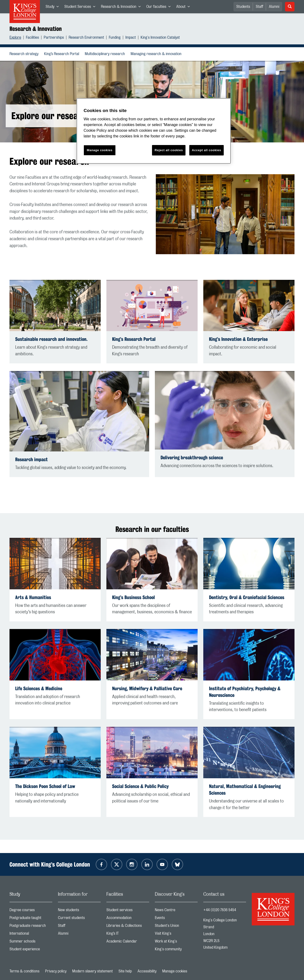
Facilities (32, 38)
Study (54, 8)
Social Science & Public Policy (140, 786)
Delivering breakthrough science (192, 457)
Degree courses (31, 911)
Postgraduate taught (31, 919)
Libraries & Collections (128, 927)
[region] (154, 131)
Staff (259, 7)
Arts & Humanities (33, 597)
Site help (125, 971)
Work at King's (176, 942)
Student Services (81, 8)
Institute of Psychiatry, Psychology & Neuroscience (245, 692)
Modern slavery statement (93, 971)
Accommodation (128, 919)
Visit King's (176, 935)
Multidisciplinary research (106, 54)
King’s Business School (133, 597)
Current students (79, 919)
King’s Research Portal (63, 54)
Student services (128, 911)
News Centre (176, 911)
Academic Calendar (128, 942)
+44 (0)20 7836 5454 (220, 910)
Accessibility (147, 971)
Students (243, 7)
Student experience (31, 950)
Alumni (274, 7)
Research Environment (86, 38)
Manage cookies (175, 971)
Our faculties (160, 8)
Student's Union (176, 927)
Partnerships (54, 38)
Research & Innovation (122, 8)
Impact (131, 38)
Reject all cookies (169, 150)
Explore (15, 38)
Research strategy (25, 54)
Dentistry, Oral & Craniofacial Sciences (247, 597)
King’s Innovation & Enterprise (238, 339)
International (31, 935)
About (184, 8)
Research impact (31, 459)
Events (176, 919)
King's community (176, 950)
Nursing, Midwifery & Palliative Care (147, 688)
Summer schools (31, 942)
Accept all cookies (207, 150)
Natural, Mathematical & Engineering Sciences (245, 790)
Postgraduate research (31, 927)
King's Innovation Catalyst (160, 38)
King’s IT (128, 935)
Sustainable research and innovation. (51, 339)
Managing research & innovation (157, 54)
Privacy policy (56, 971)
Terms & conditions (24, 971)
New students (79, 911)
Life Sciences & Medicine (39, 688)
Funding (115, 38)
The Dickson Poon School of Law (45, 786)
